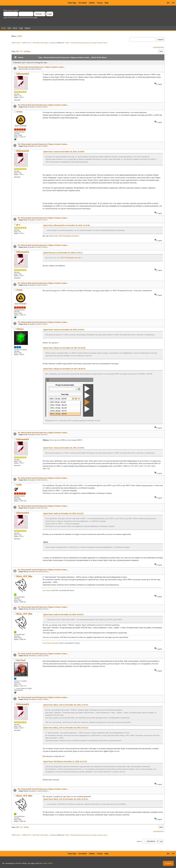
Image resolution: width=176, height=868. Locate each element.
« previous (156, 47)
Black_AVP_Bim (24, 576)
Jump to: (139, 841)
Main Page (72, 3)
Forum (100, 3)
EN (173, 3)
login (10, 10)
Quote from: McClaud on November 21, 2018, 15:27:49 (65, 761)
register (16, 10)
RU (168, 3)
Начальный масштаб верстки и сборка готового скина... (41, 67)
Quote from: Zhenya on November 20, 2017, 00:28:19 (64, 369)
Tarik (67, 43)
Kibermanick (23, 74)
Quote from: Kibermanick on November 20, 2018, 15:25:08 (67, 225)
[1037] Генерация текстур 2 (68, 236)
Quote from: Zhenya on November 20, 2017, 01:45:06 (64, 348)
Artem (19, 112)
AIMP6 (19, 36)
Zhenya (20, 329)
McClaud (21, 660)
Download (82, 3)
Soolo (19, 485)
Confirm (168, 863)
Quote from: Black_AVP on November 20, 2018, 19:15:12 (66, 728)
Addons (92, 3)
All (21, 51)
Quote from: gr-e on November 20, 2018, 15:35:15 (63, 253)
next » (162, 47)
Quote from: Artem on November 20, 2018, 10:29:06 (64, 151)
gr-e (18, 225)
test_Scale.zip (48, 590)
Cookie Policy (47, 863)
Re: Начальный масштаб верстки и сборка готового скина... (43, 105)
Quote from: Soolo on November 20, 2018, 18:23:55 (63, 513)
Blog (106, 3)
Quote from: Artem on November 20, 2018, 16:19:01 (64, 329)
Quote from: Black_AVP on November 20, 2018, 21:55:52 (66, 705)
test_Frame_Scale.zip (50, 643)
